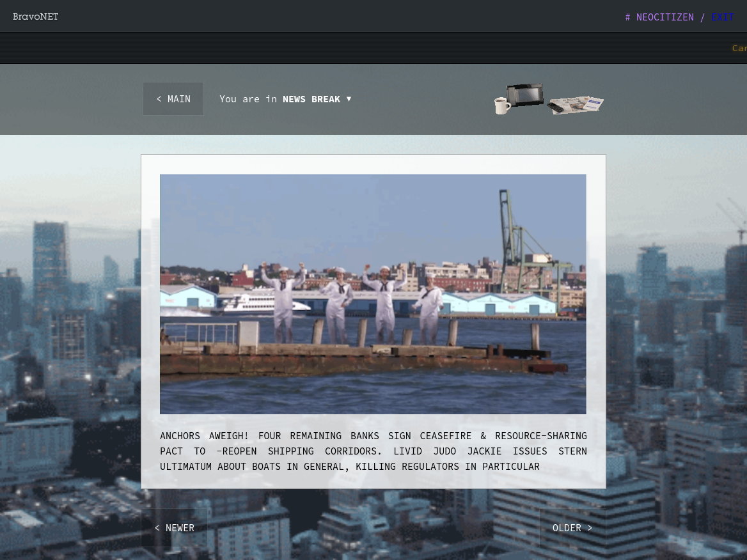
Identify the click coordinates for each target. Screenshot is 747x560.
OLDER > (573, 528)
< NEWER (174, 528)
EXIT (723, 17)
